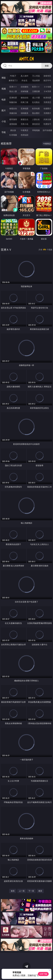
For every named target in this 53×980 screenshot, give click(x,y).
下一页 (31, 891)
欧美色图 (36, 108)
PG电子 (13, 76)
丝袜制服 (24, 91)
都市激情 (13, 119)
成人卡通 (36, 98)
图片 (4, 110)
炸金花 (24, 80)
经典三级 (24, 102)
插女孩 (13, 130)
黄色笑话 (36, 124)
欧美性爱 (47, 98)
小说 (4, 121)
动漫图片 (47, 108)
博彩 (4, 78)
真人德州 (24, 76)
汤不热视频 (47, 130)
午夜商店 (24, 130)
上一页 (22, 891)
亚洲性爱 (13, 98)
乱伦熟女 (36, 102)
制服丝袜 (13, 102)
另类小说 (24, 124)
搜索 (47, 66)
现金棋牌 (36, 80)
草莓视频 (36, 130)
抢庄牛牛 (47, 80)
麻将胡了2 (13, 80)
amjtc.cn (26, 59)
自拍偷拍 (24, 87)
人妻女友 (36, 119)
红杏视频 (13, 135)
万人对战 (36, 76)
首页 (13, 891)
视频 (4, 89)
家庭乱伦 (24, 119)
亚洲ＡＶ (13, 87)
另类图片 (47, 113)
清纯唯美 (24, 113)
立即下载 (43, 974)
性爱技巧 (47, 124)
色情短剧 (24, 135)
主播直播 (36, 91)
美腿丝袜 (13, 113)
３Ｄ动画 (47, 87)
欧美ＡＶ (36, 87)
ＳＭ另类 (47, 91)
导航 (4, 132)
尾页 (40, 891)
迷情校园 (13, 124)
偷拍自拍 (24, 98)
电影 (4, 100)
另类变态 (47, 102)
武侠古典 (47, 119)
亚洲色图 (24, 108)
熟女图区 (36, 113)
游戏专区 (47, 76)
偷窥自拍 (13, 108)
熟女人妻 (13, 91)
